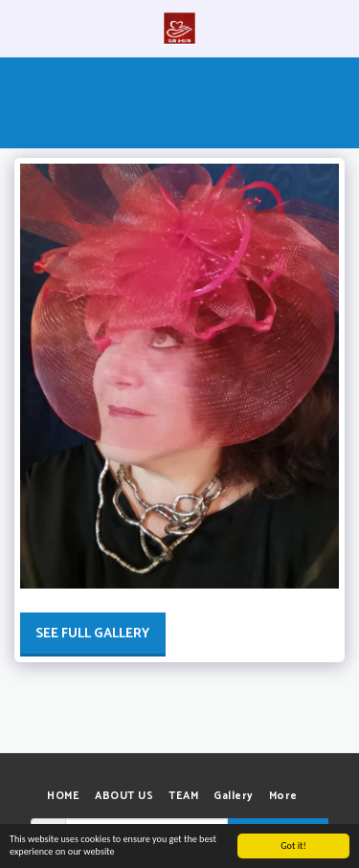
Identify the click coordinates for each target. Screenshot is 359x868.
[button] (21, 27)
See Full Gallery (92, 634)
